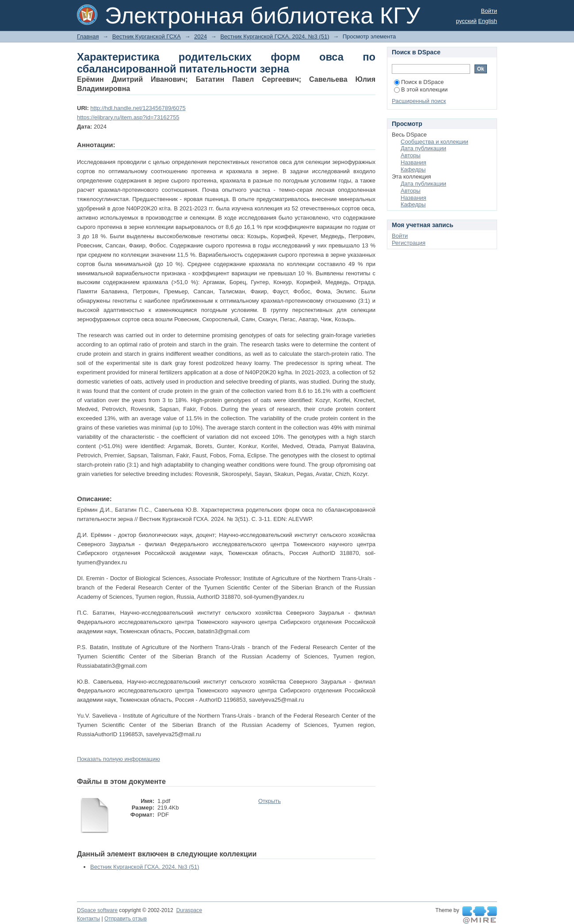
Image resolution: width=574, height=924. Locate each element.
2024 (201, 36)
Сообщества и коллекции (434, 142)
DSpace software (97, 910)
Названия (413, 162)
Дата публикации (423, 148)
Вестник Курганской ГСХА (147, 36)
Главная (88, 36)
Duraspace (189, 910)
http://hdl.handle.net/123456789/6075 (138, 108)
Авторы (411, 155)
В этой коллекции (421, 89)
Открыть (270, 801)
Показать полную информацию (119, 759)
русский (466, 21)
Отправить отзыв (126, 919)
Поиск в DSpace (419, 82)
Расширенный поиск (419, 101)
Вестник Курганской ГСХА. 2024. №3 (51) (275, 36)
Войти (489, 11)
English (488, 21)
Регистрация (409, 243)
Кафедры (413, 169)
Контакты (88, 919)
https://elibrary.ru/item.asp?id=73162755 (128, 117)
